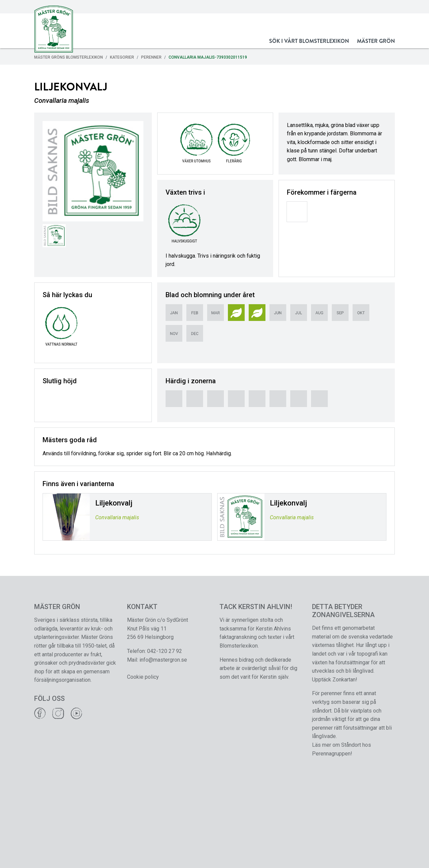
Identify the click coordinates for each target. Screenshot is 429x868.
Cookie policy (143, 677)
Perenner (151, 57)
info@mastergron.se (163, 660)
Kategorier (122, 57)
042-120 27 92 (165, 651)
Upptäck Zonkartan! (335, 680)
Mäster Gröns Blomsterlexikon (69, 57)
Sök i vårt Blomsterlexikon (309, 41)
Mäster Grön (376, 41)
